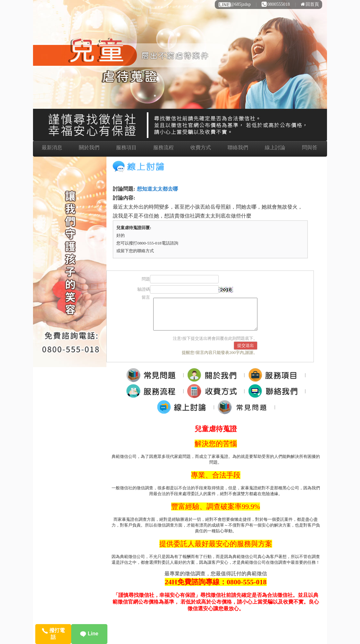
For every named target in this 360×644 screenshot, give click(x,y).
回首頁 (310, 4)
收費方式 (201, 147)
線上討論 (275, 147)
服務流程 (163, 147)
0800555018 (276, 4)
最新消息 (52, 147)
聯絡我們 (238, 147)
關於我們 (89, 147)
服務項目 (126, 147)
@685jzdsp (234, 4)
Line (89, 634)
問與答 (310, 147)
